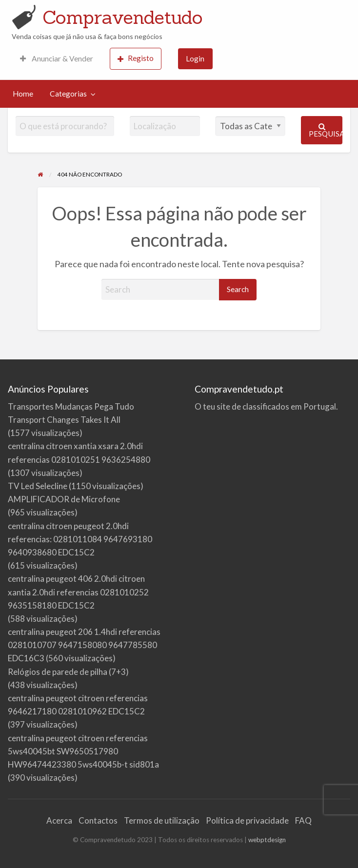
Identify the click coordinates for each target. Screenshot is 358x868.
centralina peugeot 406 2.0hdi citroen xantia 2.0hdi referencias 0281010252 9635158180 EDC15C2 (78, 592)
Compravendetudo (123, 17)
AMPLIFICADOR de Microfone (64, 499)
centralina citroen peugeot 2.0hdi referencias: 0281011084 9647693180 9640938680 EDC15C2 (80, 539)
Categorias (68, 94)
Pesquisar (326, 130)
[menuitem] (57, 59)
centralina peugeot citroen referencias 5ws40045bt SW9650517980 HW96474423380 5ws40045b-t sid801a (83, 751)
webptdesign (267, 840)
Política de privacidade (247, 820)
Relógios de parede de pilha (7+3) (68, 672)
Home (23, 94)
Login (195, 59)
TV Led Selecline (38, 486)
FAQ (303, 820)
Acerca (59, 820)
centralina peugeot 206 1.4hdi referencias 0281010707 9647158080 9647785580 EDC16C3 (84, 645)
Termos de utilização (162, 820)
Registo (136, 58)
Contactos (98, 820)
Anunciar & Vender (57, 59)
